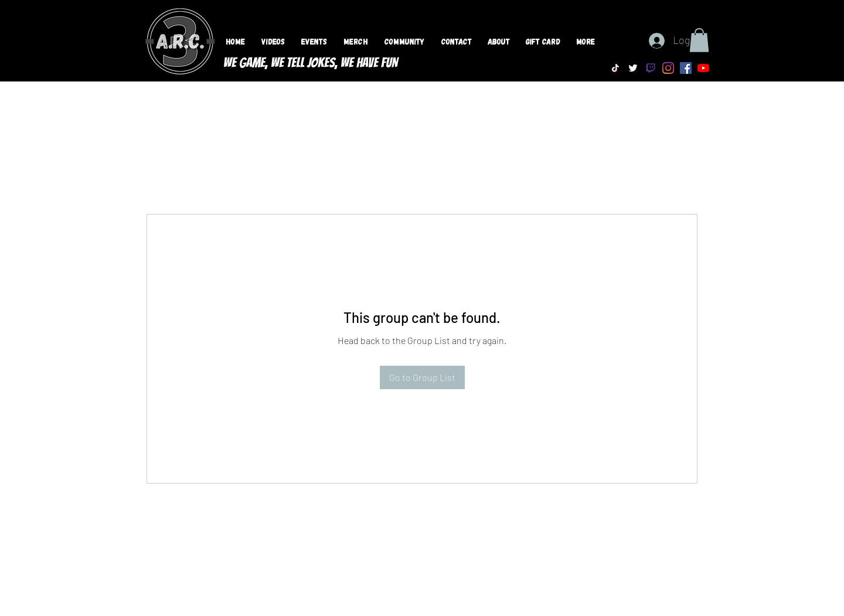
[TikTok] (615, 68)
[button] (699, 40)
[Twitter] (633, 68)
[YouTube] (703, 68)
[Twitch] (651, 68)
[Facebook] (686, 68)
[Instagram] (668, 68)
